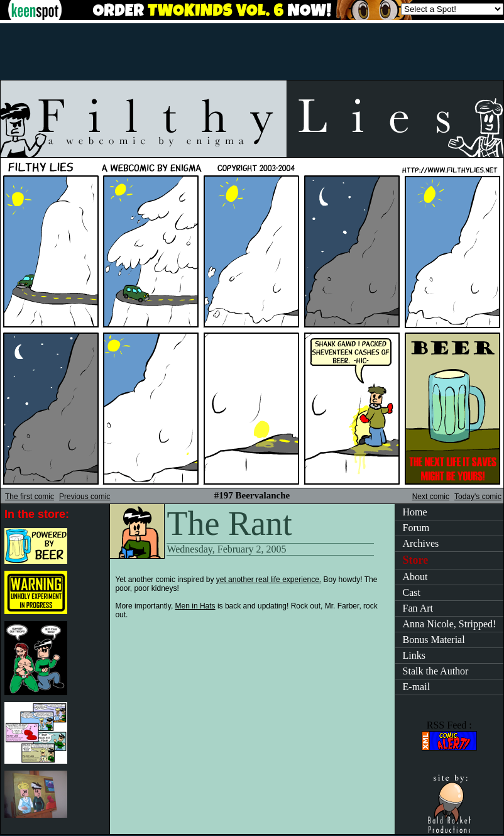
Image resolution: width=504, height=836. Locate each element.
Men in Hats (195, 606)
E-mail (417, 687)
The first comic (30, 497)
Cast (412, 592)
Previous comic (85, 497)
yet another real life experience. (269, 580)
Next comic (431, 497)
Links (414, 655)
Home (415, 512)
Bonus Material (434, 640)
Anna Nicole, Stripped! (450, 624)
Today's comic (478, 497)
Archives (421, 543)
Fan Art (418, 608)
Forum (416, 528)
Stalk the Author (436, 671)
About (415, 577)
